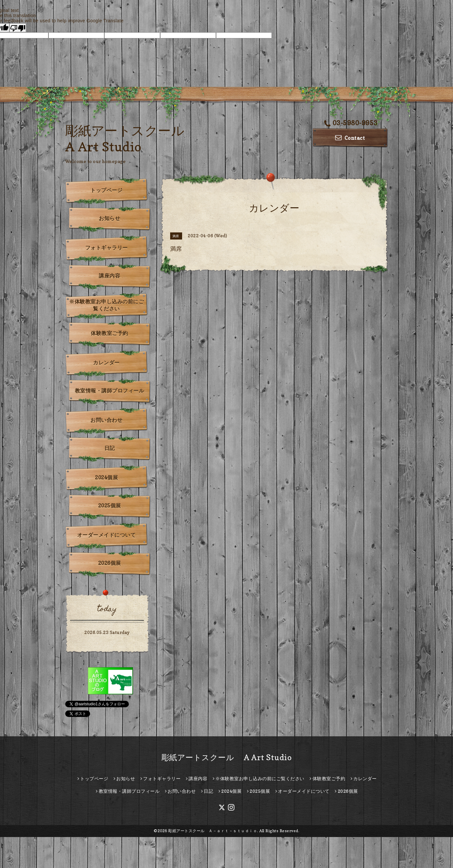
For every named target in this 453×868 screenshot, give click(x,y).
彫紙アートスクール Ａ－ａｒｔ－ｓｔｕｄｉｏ (213, 831)
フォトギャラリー (107, 248)
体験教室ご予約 (109, 333)
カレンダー (106, 363)
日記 (110, 448)
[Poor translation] (18, 28)
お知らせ (109, 218)
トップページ (106, 190)
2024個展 (106, 477)
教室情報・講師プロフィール (110, 391)
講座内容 (109, 276)
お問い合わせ (106, 420)
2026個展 (110, 563)
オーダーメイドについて (107, 535)
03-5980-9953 (351, 123)
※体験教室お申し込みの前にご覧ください (106, 305)
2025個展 (110, 505)
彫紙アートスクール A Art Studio (227, 757)
